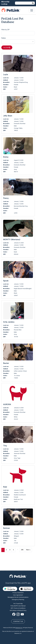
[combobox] (18, 42)
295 (22, 550)
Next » (28, 550)
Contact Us (18, 608)
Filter (7, 48)
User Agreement (18, 581)
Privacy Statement (18, 579)
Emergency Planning (18, 586)
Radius (4, 38)
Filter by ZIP (5, 30)
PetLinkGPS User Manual (18, 592)
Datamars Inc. (19, 614)
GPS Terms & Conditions (18, 595)
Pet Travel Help (18, 590)
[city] (18, 33)
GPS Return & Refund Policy (18, 597)
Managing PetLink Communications (18, 584)
